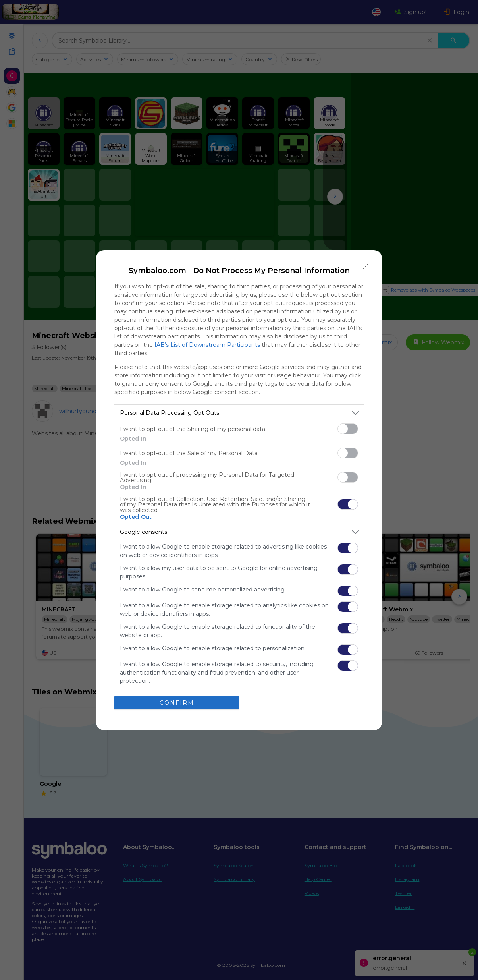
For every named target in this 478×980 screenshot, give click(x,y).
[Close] (366, 266)
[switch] (348, 429)
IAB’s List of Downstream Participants (207, 345)
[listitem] (239, 413)
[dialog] (239, 490)
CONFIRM (177, 703)
